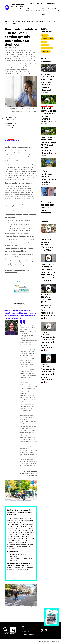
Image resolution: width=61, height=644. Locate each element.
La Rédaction (56, 641)
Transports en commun (11, 123)
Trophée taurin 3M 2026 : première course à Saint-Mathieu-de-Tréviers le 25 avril (48, 308)
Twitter (2, 120)
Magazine (25, 629)
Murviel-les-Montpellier (11, 135)
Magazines (51, 3)
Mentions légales (44, 641)
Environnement (11, 125)
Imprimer (18, 48)
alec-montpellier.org (12, 245)
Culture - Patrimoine (47, 48)
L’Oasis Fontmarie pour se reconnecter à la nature (48, 177)
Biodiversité (44, 106)
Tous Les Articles (16, 21)
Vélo (11, 121)
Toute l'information (28, 634)
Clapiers (11, 129)
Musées (49, 264)
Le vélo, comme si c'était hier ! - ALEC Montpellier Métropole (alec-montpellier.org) (20, 568)
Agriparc (50, 106)
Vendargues (11, 139)
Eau (42, 74)
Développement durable (11, 118)
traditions (43, 295)
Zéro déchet (44, 198)
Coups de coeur (45, 237)
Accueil (7, 21)
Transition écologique (11, 119)
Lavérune (11, 133)
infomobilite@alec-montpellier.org (22, 261)
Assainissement (48, 74)
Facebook (2, 114)
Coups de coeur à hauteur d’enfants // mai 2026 (47, 245)
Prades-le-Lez (11, 137)
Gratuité (44, 42)
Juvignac (11, 131)
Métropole (45, 35)
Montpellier (11, 127)
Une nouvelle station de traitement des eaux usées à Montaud (48, 83)
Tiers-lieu (51, 169)
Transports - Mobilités (47, 39)
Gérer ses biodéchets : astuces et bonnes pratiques (47, 207)
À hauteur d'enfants (46, 235)
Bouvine (49, 295)
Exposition (43, 264)
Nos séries (26, 632)
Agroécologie (44, 169)
